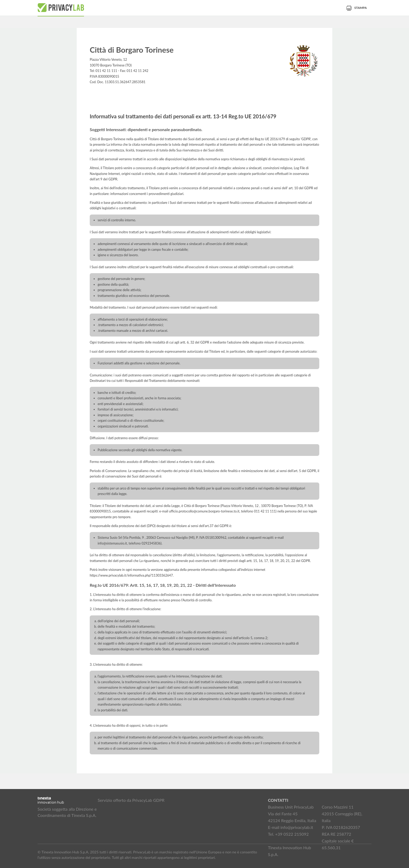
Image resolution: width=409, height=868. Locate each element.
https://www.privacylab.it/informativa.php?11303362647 (131, 575)
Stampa (357, 8)
